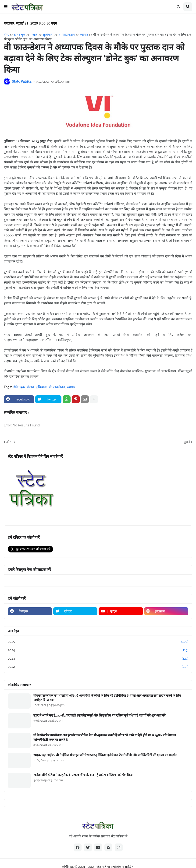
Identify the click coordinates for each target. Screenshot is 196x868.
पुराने (187, 442)
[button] (6, 7)
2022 (98, 667)
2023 (98, 659)
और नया (11, 442)
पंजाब (30, 387)
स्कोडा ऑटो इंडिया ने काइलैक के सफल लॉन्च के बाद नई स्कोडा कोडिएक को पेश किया (83, 775)
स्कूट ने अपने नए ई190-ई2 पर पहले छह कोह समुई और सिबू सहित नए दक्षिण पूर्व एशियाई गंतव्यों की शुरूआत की (100, 715)
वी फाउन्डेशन (57, 387)
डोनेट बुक (19, 387)
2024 (98, 650)
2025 (98, 642)
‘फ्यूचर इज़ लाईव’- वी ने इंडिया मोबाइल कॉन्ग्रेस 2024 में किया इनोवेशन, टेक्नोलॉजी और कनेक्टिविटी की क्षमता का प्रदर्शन (105, 755)
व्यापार (71, 387)
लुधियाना (41, 387)
